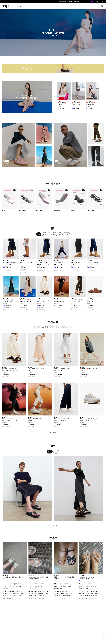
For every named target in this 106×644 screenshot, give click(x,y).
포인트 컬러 (66, 234)
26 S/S (50, 452)
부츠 (71, 327)
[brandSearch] (102, 6)
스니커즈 (45, 327)
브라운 (39, 234)
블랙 (60, 234)
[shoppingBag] (91, 2)
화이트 (55, 234)
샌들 (58, 327)
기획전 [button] (26, 6)
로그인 (103, 2)
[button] (3, 33)
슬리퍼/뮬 (64, 327)
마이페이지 (98, 2)
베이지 (44, 234)
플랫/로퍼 (37, 327)
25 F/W (56, 452)
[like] (87, 2)
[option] (39, 234)
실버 (50, 234)
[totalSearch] (84, 2)
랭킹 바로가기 (53, 433)
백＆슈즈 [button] (18, 6)
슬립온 (52, 327)
